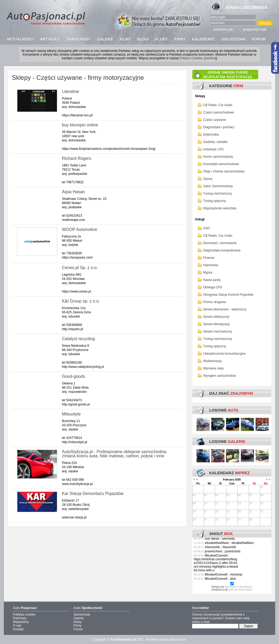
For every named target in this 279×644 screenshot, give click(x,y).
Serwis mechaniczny (217, 331)
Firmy (77, 626)
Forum (78, 629)
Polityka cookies (24, 615)
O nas (17, 626)
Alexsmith (212, 547)
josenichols (213, 551)
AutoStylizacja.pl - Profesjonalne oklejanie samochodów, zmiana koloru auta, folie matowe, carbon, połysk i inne (114, 454)
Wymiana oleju (214, 368)
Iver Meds (212, 539)
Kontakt (18, 629)
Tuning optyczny (215, 201)
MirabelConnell (216, 556)
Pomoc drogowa (215, 302)
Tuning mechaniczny (218, 194)
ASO (206, 228)
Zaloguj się (217, 587)
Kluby (77, 622)
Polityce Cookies (191, 58)
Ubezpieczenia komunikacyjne (224, 354)
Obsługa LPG (213, 287)
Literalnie (70, 91)
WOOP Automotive (80, 229)
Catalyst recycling (78, 339)
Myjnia (208, 273)
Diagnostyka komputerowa (222, 250)
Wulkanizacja (212, 361)
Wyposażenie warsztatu (220, 208)
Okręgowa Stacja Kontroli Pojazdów (228, 295)
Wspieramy (21, 622)
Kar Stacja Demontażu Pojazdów (93, 494)
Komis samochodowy (218, 157)
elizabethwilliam (217, 543)
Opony (208, 179)
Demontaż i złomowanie (220, 243)
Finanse (209, 258)
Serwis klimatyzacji (216, 324)
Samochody (82, 615)
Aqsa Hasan (73, 192)
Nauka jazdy (212, 280)
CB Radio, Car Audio (218, 105)
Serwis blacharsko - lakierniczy (225, 309)
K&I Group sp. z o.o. (81, 301)
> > (268, 479)
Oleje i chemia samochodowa (224, 171)
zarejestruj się (223, 29)
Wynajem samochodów (219, 376)
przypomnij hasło (255, 29)
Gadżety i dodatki (215, 142)
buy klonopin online (80, 125)
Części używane (215, 120)
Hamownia (211, 265)
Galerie (79, 618)
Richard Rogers (77, 158)
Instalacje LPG (213, 149)
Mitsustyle (71, 414)
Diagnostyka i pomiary (219, 127)
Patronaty (20, 618)
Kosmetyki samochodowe (221, 164)
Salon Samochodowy (218, 186)
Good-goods (74, 376)
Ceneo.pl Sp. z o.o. (80, 268)
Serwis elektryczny (216, 317)
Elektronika (211, 135)
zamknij (211, 58)
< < (196, 479)
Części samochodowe (219, 112)
